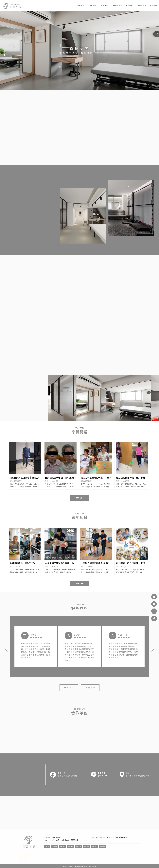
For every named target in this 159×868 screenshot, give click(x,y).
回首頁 (47, 846)
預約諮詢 (153, 6)
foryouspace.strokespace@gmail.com (112, 837)
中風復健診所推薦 (23, 863)
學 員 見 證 (90, 688)
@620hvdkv (57, 837)
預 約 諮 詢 (140, 156)
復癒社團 (129, 6)
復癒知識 (117, 6)
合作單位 (141, 6)
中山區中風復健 (22, 856)
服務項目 (93, 6)
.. (86, 866)
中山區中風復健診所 (24, 861)
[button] (5, 52)
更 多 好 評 (69, 688)
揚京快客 (72, 866)
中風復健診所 (32, 856)
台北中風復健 (28, 854)
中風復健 (20, 854)
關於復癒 (81, 6)
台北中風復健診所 (23, 859)
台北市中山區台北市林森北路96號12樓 (64, 840)
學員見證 (104, 6)
